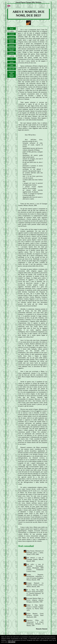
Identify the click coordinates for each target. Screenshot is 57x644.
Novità (12, 28)
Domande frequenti (12, 41)
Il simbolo (11, 34)
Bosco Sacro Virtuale (12, 49)
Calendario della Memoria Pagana (12, 74)
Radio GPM (11, 69)
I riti (12, 59)
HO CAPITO (12, 642)
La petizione (12, 37)
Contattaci (12, 53)
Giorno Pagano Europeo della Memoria (28, 2)
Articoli (12, 62)
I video (12, 65)
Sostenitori (11, 45)
